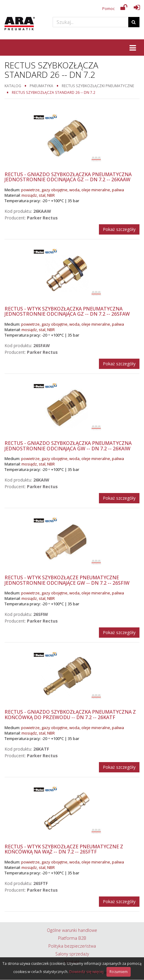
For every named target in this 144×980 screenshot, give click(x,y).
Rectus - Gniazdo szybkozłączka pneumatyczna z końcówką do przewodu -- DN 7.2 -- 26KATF (70, 715)
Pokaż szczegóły (119, 229)
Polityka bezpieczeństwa (72, 946)
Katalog (13, 86)
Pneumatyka (41, 86)
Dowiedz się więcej (86, 972)
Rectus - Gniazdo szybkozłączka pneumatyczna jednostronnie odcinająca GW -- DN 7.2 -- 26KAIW (68, 446)
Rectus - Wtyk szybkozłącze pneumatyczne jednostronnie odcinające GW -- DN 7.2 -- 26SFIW (67, 580)
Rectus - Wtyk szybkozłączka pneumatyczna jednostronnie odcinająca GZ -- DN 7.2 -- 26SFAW (67, 311)
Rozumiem (119, 972)
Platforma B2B (72, 938)
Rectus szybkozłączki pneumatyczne (98, 86)
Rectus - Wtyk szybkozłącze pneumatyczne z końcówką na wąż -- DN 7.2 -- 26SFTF (64, 849)
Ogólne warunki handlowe (72, 930)
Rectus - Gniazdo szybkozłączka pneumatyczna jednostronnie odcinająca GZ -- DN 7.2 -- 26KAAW (68, 177)
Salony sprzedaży (72, 954)
